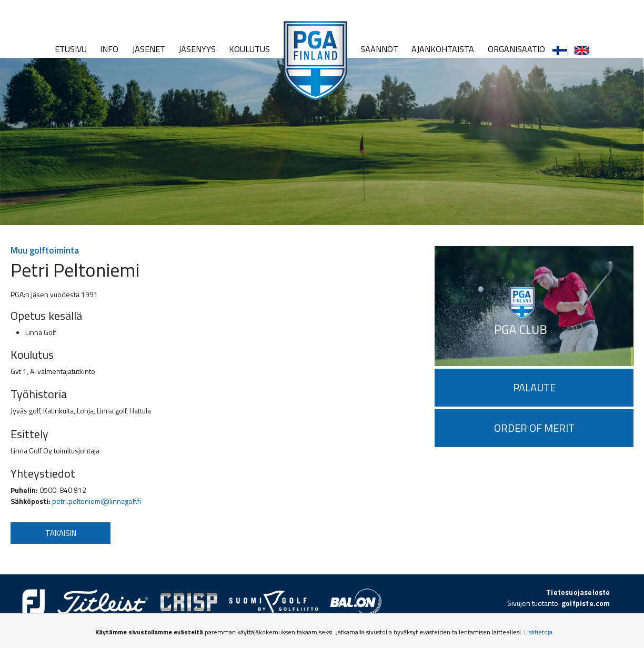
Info (109, 49)
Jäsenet (149, 49)
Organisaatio (516, 49)
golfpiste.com (586, 603)
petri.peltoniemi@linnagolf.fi (97, 501)
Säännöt (379, 49)
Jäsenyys (197, 49)
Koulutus (249, 49)
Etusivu (71, 49)
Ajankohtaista (443, 49)
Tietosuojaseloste (578, 592)
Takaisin (61, 533)
